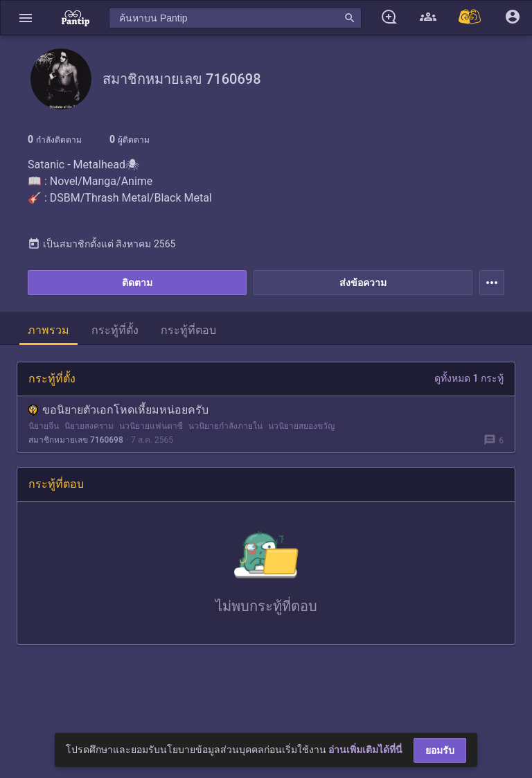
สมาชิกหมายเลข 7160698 (76, 440)
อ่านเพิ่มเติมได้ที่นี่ (365, 750)
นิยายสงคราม (89, 426)
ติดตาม (137, 283)
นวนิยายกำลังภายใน (225, 426)
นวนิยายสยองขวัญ (301, 426)
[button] (26, 18)
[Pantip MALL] (470, 18)
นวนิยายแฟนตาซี (151, 426)
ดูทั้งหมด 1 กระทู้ (469, 378)
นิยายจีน (44, 426)
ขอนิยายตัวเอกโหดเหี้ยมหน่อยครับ (118, 410)
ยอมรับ (440, 750)
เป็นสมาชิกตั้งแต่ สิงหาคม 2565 (101, 244)
